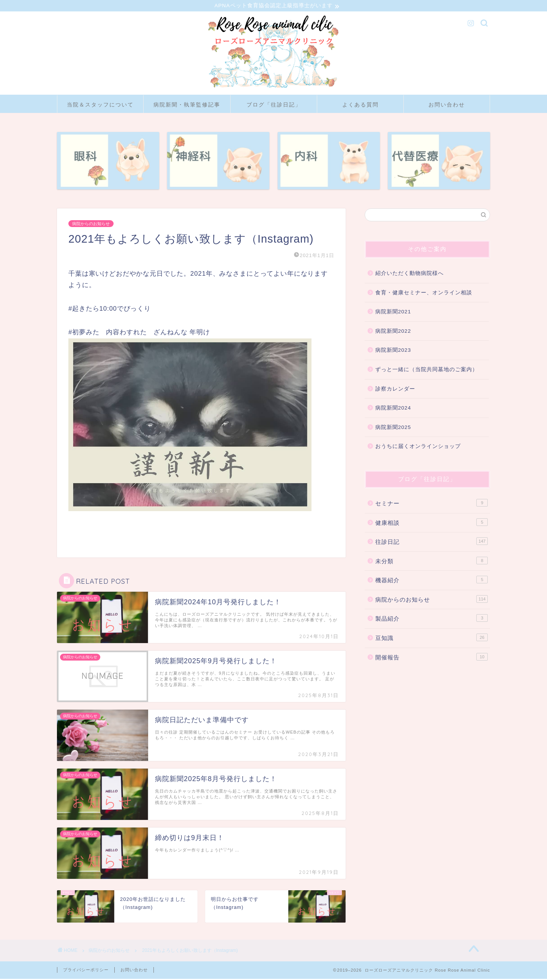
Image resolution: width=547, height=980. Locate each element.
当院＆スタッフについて (100, 106)
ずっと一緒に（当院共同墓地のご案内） (427, 371)
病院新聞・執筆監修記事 (187, 106)
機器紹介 (432, 581)
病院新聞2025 (393, 428)
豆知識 (432, 639)
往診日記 (432, 542)
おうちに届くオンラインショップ (418, 447)
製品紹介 (432, 619)
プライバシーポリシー (86, 971)
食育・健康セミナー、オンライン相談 (424, 294)
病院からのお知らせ (91, 225)
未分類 (432, 562)
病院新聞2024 (393, 409)
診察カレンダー (395, 390)
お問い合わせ (447, 106)
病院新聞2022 (393, 332)
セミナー (432, 504)
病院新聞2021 (393, 313)
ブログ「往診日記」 (274, 106)
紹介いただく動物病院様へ (409, 274)
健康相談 (432, 523)
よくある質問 (360, 106)
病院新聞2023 (393, 351)
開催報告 (432, 658)
